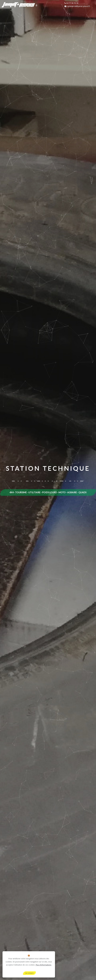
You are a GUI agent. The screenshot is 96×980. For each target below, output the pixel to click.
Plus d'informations (43, 965)
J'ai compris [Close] (29, 973)
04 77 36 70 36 (71, 3)
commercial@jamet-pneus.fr (77, 6)
